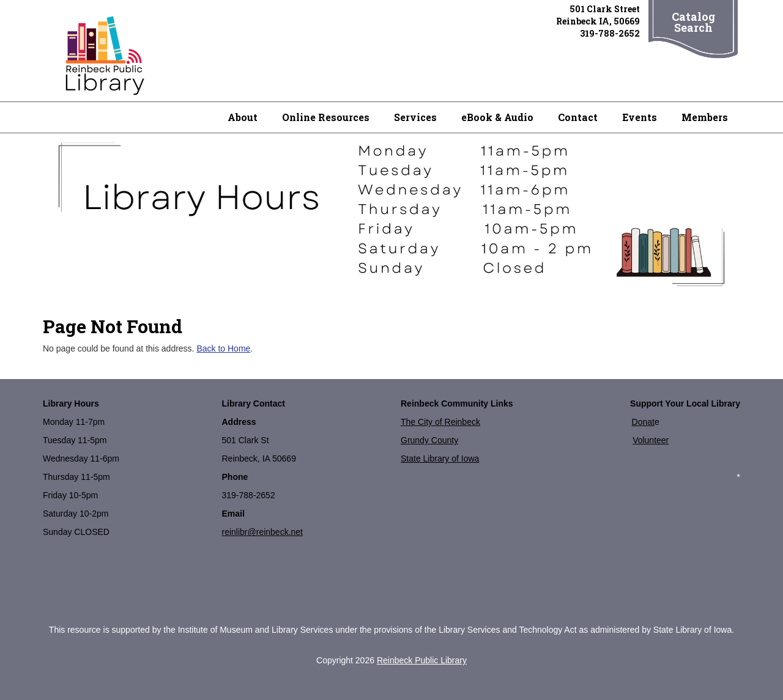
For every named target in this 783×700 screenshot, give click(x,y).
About (243, 117)
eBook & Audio (497, 117)
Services (415, 117)
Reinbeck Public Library (422, 660)
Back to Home (223, 348)
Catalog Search (693, 22)
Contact (578, 117)
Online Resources (326, 117)
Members (705, 117)
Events (640, 117)
